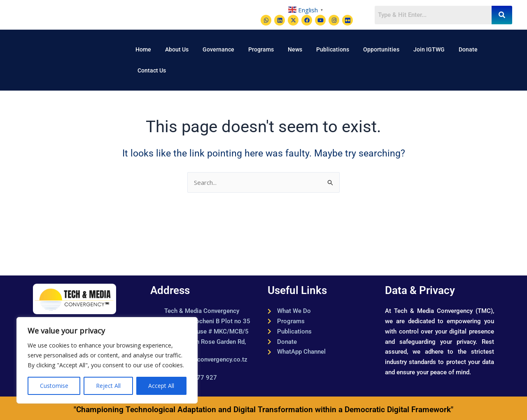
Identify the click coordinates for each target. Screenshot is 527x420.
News (295, 49)
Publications (333, 49)
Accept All (161, 386)
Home (143, 49)
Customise (54, 386)
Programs (261, 49)
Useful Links (297, 290)
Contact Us (152, 70)
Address (170, 290)
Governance (218, 49)
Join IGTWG (429, 49)
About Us (177, 49)
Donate (468, 49)
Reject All (108, 386)
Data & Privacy (420, 290)
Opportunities (381, 49)
